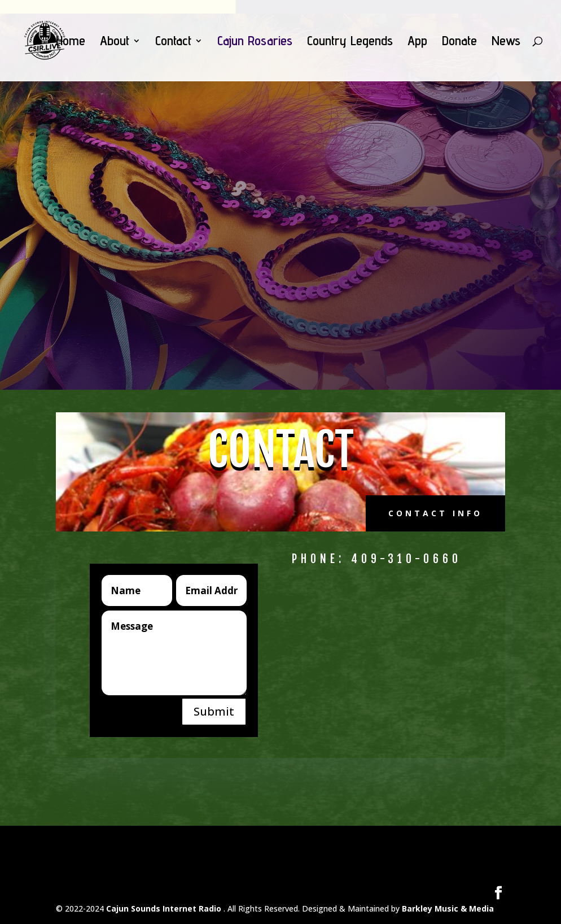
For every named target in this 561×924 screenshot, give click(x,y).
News (506, 43)
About (115, 43)
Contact (173, 43)
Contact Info (435, 513)
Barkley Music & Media (448, 908)
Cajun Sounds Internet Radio (165, 908)
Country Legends (350, 43)
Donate (459, 43)
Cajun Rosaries (255, 43)
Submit (214, 711)
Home (71, 43)
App (417, 43)
